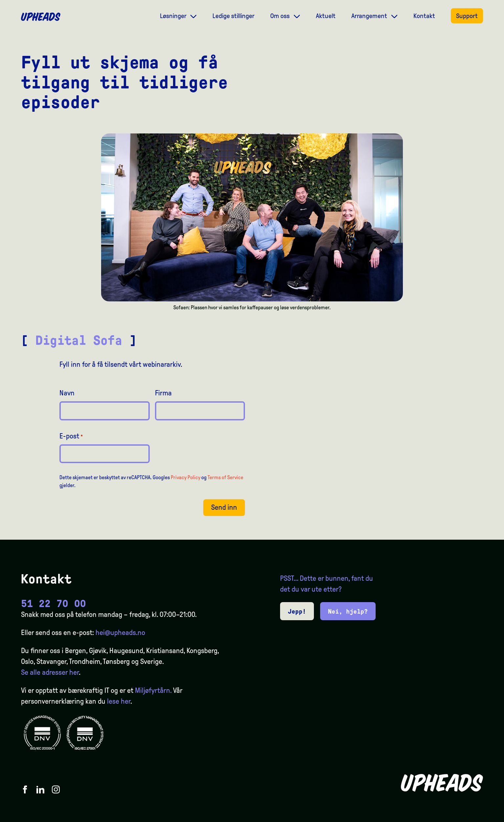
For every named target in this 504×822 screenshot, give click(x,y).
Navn (67, 393)
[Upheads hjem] (41, 17)
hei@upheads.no (120, 633)
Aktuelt (326, 16)
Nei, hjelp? (348, 611)
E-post (71, 436)
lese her (119, 701)
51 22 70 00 (54, 604)
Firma (163, 393)
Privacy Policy (186, 477)
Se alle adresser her (50, 672)
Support (467, 16)
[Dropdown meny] (193, 16)
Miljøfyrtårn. (153, 691)
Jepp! (297, 611)
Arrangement (370, 16)
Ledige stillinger (233, 16)
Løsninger (174, 16)
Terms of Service (225, 477)
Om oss (281, 16)
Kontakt (424, 16)
